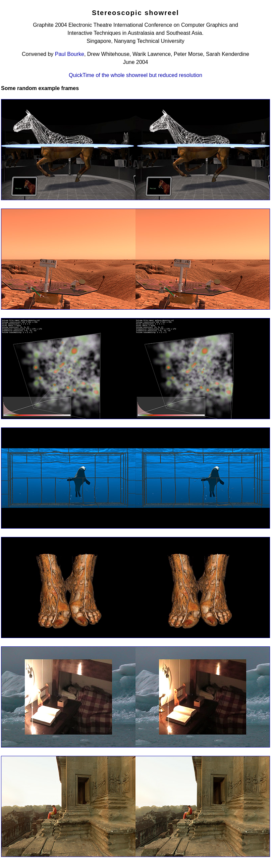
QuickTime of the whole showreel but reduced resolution (135, 75)
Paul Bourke (70, 54)
